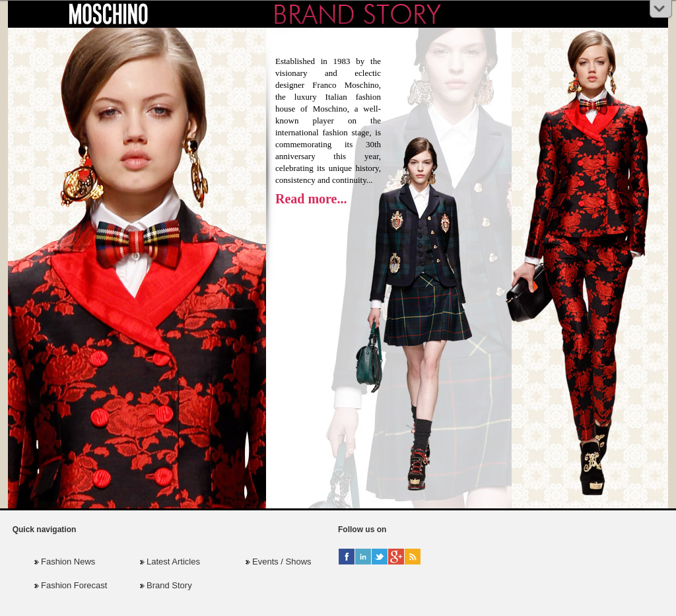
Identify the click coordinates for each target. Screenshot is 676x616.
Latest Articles (173, 562)
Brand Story (169, 585)
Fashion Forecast (74, 585)
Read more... (311, 199)
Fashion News (68, 562)
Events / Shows (282, 562)
